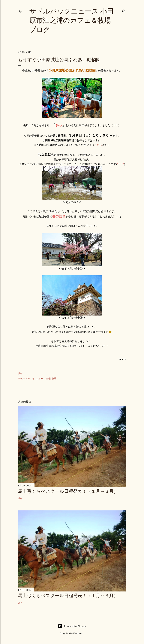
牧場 (54, 378)
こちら (98, 145)
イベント (30, 378)
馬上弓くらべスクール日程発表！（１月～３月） (68, 491)
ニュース (40, 378)
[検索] (124, 10)
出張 (48, 378)
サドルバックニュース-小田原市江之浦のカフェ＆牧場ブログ (72, 20)
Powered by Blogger (72, 626)
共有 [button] (20, 373)
